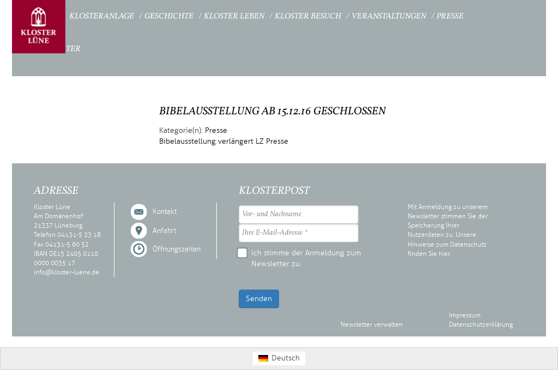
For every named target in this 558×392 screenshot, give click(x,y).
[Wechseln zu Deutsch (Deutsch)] (279, 359)
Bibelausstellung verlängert (206, 141)
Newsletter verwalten (372, 324)
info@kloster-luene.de (66, 272)
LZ (260, 141)
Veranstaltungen (389, 17)
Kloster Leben (234, 17)
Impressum (465, 315)
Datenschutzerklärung (481, 324)
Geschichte (169, 17)
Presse (450, 17)
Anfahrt (164, 231)
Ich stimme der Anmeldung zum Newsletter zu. (300, 258)
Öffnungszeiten (177, 249)
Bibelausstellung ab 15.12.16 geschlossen (272, 112)
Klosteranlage (102, 17)
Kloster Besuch (308, 17)
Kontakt (165, 212)
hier (444, 254)
